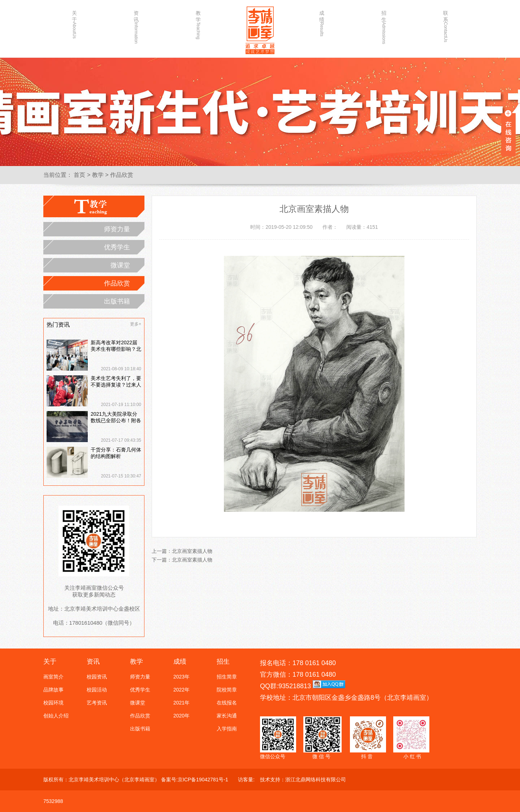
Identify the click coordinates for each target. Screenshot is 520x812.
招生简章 (227, 677)
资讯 (136, 24)
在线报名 (227, 703)
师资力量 (117, 229)
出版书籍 (117, 301)
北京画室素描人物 (192, 551)
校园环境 (53, 703)
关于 (74, 24)
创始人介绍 (56, 716)
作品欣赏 (122, 175)
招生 (384, 24)
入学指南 (227, 729)
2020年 (181, 716)
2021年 (181, 703)
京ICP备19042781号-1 (203, 780)
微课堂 (120, 265)
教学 (198, 24)
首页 (79, 175)
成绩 (322, 23)
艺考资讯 (97, 703)
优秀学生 (117, 247)
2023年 (181, 677)
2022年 (181, 690)
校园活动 (97, 690)
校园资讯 (97, 677)
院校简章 (227, 690)
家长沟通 (227, 716)
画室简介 (53, 677)
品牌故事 (53, 690)
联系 (446, 24)
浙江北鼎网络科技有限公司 (316, 780)
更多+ (136, 324)
